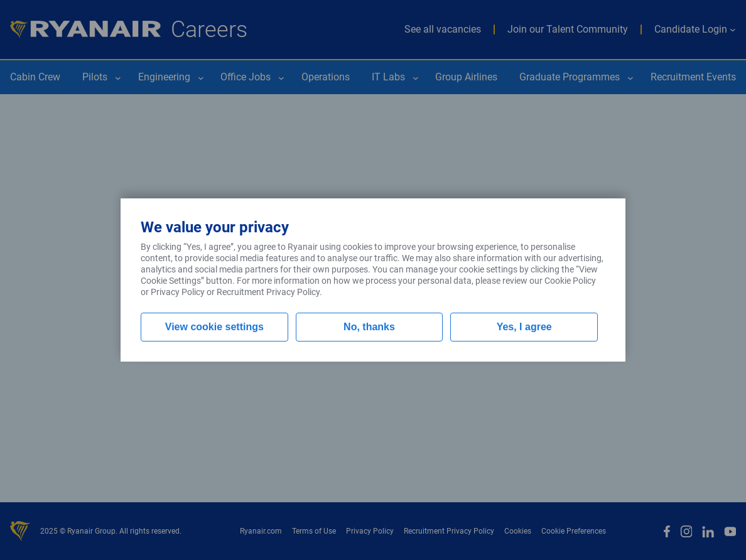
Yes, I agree (524, 327)
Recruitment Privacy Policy (268, 292)
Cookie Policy (570, 281)
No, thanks (369, 327)
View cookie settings (214, 327)
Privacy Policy (178, 292)
